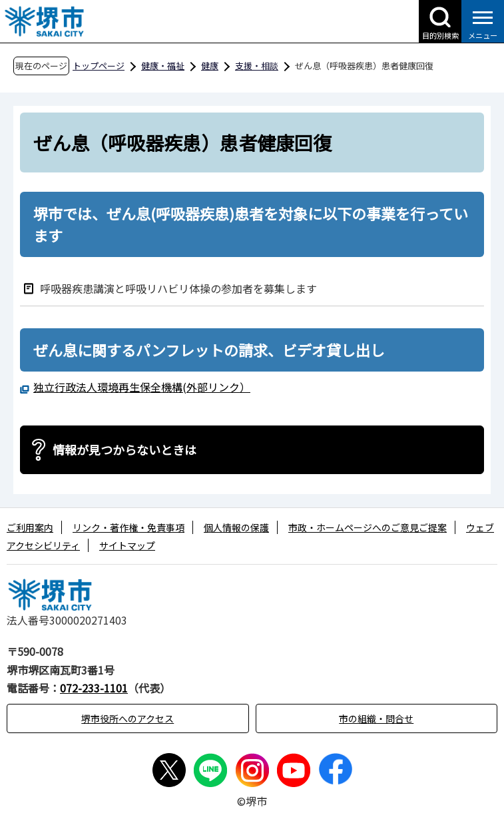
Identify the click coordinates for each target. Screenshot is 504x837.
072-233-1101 (94, 688)
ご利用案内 (30, 527)
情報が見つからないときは (125, 449)
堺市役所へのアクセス (127, 718)
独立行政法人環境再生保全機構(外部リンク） (142, 387)
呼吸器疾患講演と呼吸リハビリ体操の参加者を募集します (178, 288)
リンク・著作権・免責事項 (128, 527)
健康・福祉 (163, 66)
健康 (210, 66)
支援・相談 (257, 66)
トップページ (99, 66)
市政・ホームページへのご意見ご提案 (368, 527)
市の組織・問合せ (376, 718)
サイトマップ (127, 545)
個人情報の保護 (236, 527)
